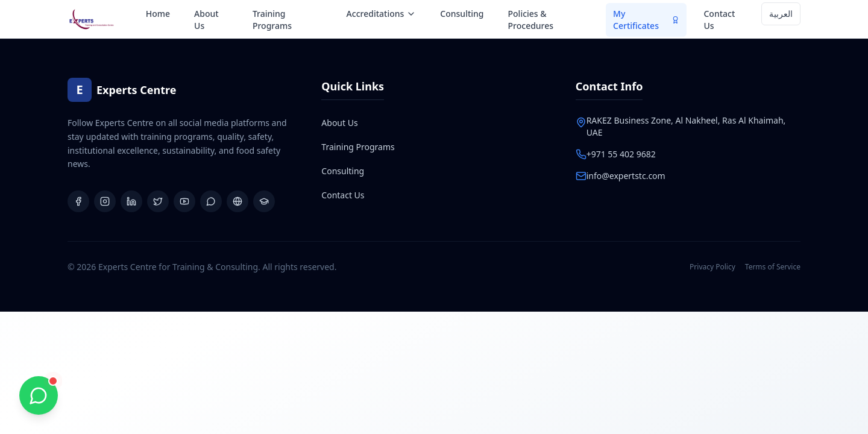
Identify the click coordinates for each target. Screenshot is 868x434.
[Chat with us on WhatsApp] (39, 395)
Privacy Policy (712, 267)
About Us (206, 20)
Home (158, 14)
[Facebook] (78, 201)
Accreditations (382, 14)
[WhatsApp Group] (211, 201)
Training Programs (272, 20)
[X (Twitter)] (158, 201)
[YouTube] (184, 201)
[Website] (237, 201)
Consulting (462, 14)
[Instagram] (105, 201)
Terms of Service (773, 267)
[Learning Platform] (264, 201)
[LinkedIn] (131, 201)
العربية (781, 14)
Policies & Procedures (531, 20)
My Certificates (646, 20)
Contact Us (719, 20)
